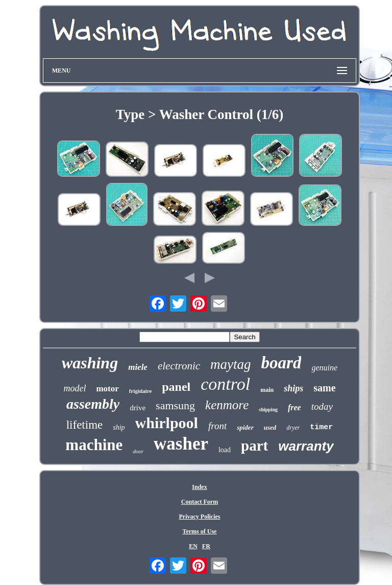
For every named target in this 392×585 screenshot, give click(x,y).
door (138, 451)
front (217, 426)
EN (193, 546)
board (281, 363)
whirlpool (167, 423)
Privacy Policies (199, 517)
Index (199, 487)
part (254, 446)
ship (119, 427)
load (225, 450)
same (324, 388)
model (75, 388)
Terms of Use (200, 531)
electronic (179, 366)
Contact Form (200, 502)
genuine (324, 368)
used (270, 427)
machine (94, 445)
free (295, 407)
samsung (175, 405)
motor (107, 389)
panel (176, 387)
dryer (293, 428)
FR (206, 546)
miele (138, 367)
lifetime (85, 425)
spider (245, 427)
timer (321, 427)
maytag (230, 364)
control (225, 384)
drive (138, 408)
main (267, 390)
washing (90, 363)
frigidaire (140, 391)
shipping (268, 409)
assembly (93, 404)
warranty (306, 446)
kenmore (227, 405)
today (322, 406)
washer (181, 444)
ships (293, 388)
